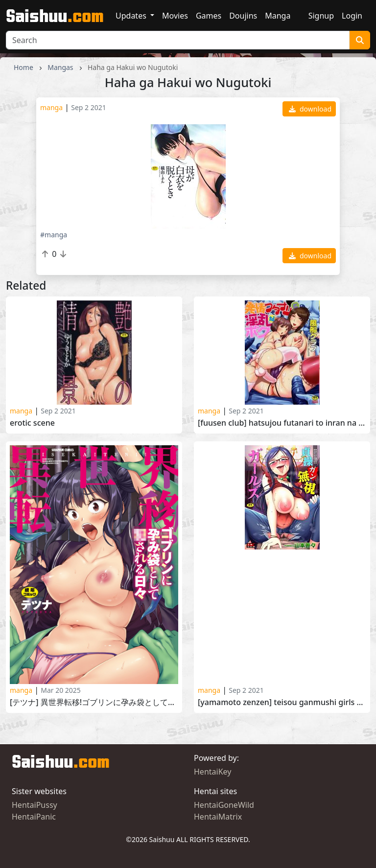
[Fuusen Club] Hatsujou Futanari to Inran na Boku (282, 423)
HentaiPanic (34, 817)
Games (209, 16)
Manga (278, 16)
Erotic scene (32, 423)
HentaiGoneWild (224, 805)
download (310, 109)
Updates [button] (132, 16)
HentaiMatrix (218, 817)
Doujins (243, 16)
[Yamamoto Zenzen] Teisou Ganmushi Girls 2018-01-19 (282, 702)
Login (352, 16)
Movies (175, 16)
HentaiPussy (35, 805)
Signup (321, 16)
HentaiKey (212, 772)
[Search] (178, 40)
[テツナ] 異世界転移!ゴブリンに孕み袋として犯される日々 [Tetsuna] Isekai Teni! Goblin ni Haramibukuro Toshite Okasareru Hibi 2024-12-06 (94, 702)
